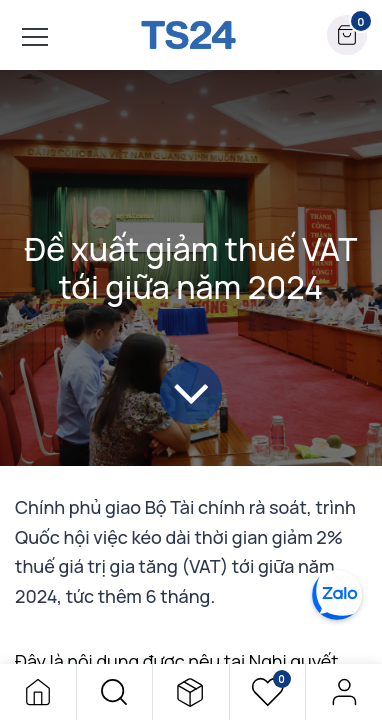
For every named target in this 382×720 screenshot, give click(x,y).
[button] (115, 692)
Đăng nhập (344, 692)
